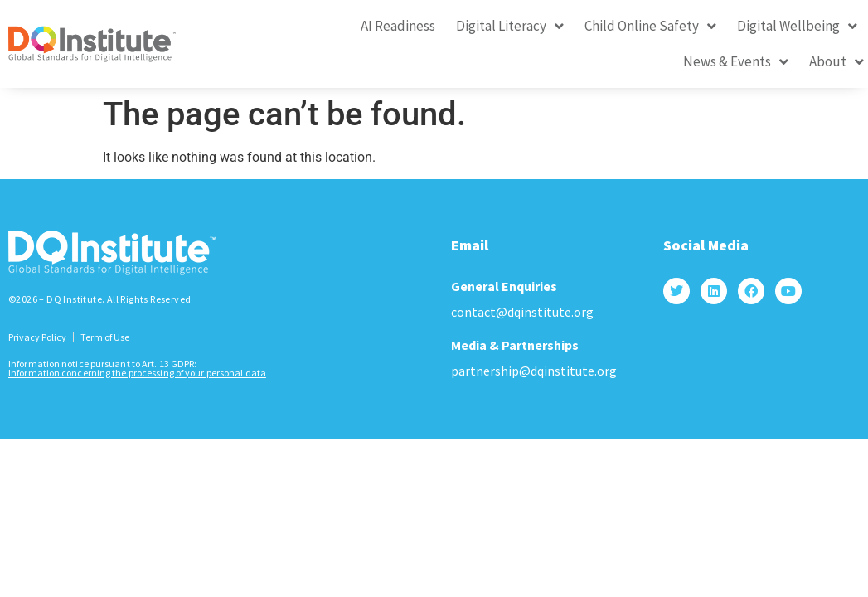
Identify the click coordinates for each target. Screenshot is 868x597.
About (836, 62)
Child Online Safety (650, 26)
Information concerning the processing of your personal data (137, 356)
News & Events (736, 62)
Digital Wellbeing (797, 26)
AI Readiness (398, 26)
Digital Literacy (510, 26)
